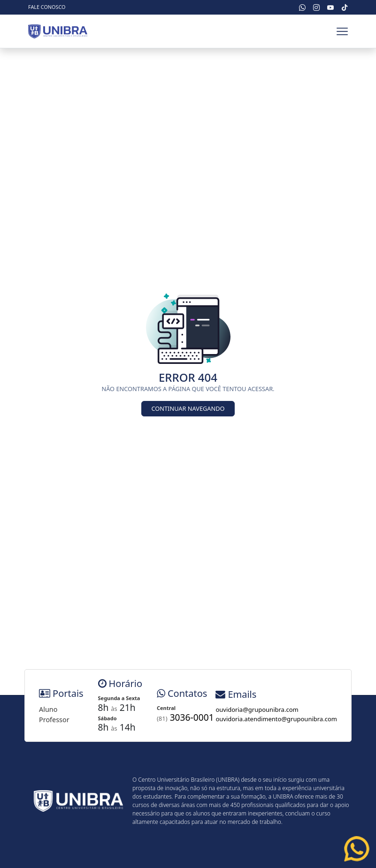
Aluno (48, 709)
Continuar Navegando (188, 408)
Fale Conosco (47, 7)
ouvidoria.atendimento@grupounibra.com (276, 719)
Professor (54, 720)
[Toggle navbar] (342, 31)
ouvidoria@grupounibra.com (257, 709)
